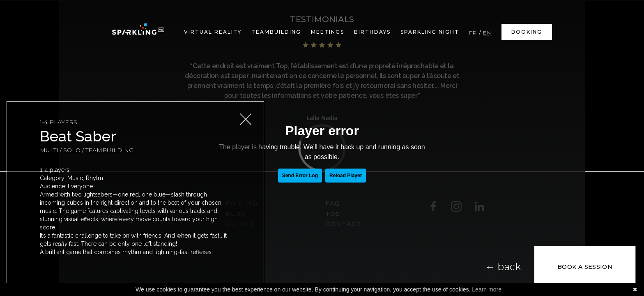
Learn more (487, 289)
